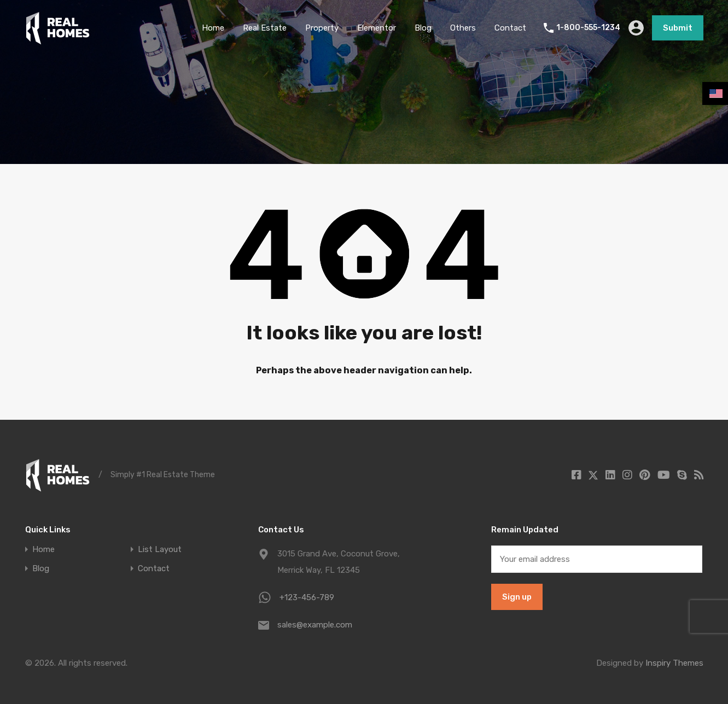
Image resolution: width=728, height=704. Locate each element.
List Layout (160, 550)
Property (322, 28)
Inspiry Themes (674, 663)
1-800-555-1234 (588, 28)
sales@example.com (315, 625)
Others (463, 28)
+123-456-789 (307, 597)
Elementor (377, 28)
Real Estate (265, 28)
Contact (510, 28)
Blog (423, 28)
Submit (678, 28)
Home (213, 28)
